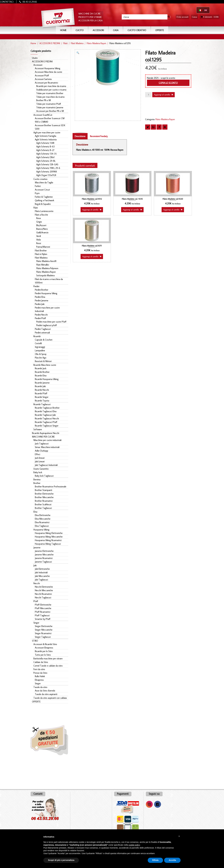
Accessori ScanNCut (43, 115)
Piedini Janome (42, 300)
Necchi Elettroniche (44, 587)
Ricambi (37, 336)
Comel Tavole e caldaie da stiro (48, 666)
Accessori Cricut (42, 190)
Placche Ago (41, 358)
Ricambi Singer (42, 397)
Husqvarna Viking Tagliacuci (48, 544)
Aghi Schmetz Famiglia (45, 136)
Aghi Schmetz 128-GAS (47, 164)
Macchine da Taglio (44, 182)
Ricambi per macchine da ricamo (51, 86)
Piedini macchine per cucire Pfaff (51, 322)
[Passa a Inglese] (206, 10)
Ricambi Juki (40, 386)
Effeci (37, 454)
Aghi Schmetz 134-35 (46, 154)
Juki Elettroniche (42, 569)
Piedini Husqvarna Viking (46, 293)
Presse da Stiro (40, 673)
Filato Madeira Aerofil (46, 261)
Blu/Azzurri (41, 225)
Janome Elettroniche (44, 551)
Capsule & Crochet (44, 340)
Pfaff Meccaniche (43, 608)
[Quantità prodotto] (148, 95)
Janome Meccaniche (44, 555)
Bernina (37, 479)
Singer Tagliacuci (43, 637)
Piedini (36, 286)
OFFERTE (160, 30)
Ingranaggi (40, 347)
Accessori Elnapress (44, 648)
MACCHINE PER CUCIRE (43, 437)
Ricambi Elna (41, 375)
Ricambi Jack (41, 368)
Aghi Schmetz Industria (46, 139)
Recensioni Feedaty (99, 136)
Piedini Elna (40, 297)
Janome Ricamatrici (44, 558)
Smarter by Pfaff (43, 619)
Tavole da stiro (40, 687)
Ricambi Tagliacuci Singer (47, 426)
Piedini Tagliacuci (43, 329)
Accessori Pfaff (42, 75)
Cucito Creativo (137, 30)
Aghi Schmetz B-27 (45, 150)
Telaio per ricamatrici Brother (50, 93)
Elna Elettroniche (43, 515)
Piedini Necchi (41, 315)
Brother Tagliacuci (43, 508)
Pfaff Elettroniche (43, 605)
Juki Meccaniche (42, 576)
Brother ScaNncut (43, 504)
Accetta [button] (172, 860)
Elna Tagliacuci (42, 526)
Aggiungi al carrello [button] (90, 210)
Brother (37, 483)
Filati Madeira (77, 43)
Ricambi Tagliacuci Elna (46, 411)
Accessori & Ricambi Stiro (45, 644)
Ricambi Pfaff (41, 393)
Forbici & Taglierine (44, 197)
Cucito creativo (40, 179)
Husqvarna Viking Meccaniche (49, 537)
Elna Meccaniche (43, 519)
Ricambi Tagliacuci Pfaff (46, 422)
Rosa (38, 218)
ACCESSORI (98, 30)
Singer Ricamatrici (43, 633)
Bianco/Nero (42, 229)
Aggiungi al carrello (162, 95)
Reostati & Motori (43, 361)
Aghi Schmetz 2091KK (47, 172)
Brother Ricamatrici (44, 501)
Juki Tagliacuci (41, 580)
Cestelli (38, 343)
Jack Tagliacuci (42, 444)
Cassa (194, 17)
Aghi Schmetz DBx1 (45, 157)
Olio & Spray (41, 354)
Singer (36, 623)
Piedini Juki (40, 304)
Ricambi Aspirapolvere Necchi (46, 433)
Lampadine (40, 350)
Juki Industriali (41, 572)
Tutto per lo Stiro (43, 655)
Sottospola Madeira (45, 275)
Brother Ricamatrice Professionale (51, 486)
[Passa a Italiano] (200, 10)
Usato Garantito (41, 469)
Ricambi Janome (42, 383)
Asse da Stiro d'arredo (45, 691)
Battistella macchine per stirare (48, 658)
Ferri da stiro (39, 669)
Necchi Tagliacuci (43, 597)
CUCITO (80, 30)
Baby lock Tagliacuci (44, 476)
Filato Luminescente (44, 211)
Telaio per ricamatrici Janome (50, 107)
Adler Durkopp (41, 451)
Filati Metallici (43, 265)
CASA (116, 30)
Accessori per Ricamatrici (46, 83)
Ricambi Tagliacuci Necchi (47, 418)
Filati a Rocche (41, 215)
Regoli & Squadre (43, 204)
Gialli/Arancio (42, 232)
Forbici (38, 186)
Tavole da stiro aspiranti (46, 694)
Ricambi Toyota (42, 401)
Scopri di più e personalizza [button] (61, 860)
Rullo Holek (40, 676)
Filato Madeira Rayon (96, 43)
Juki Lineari (40, 461)
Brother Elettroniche (44, 494)
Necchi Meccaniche (44, 590)
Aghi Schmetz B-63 (45, 147)
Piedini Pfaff (40, 318)
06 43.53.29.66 (30, 2)
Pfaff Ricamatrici (43, 612)
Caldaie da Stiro (41, 662)
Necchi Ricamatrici (43, 594)
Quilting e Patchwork (44, 200)
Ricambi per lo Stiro (44, 651)
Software (38, 429)
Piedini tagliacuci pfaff (47, 325)
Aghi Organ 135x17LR (46, 175)
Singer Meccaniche (44, 630)
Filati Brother (41, 250)
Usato (35, 58)
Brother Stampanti (43, 490)
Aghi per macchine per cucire (47, 132)
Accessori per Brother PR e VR (50, 111)
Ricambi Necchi (42, 390)
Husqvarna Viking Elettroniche (49, 533)
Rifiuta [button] (155, 860)
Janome (37, 547)
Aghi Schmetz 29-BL (46, 161)
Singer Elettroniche (44, 626)
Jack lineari (40, 458)
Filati (65, 43)
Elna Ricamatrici (42, 522)
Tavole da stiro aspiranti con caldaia (50, 698)
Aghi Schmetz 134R (45, 143)
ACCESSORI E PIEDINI (50, 43)
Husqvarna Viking (41, 530)
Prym (37, 193)
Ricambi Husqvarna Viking (47, 379)
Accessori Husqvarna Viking (48, 68)
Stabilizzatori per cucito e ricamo (51, 90)
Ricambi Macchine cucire (45, 365)
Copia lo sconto (168, 83)
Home (63, 30)
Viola (38, 240)
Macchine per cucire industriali (47, 440)
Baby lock (38, 472)
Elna (35, 512)
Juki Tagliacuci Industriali (46, 465)
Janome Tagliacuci (43, 562)
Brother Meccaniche (44, 497)
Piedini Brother (42, 290)
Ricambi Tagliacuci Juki (45, 415)
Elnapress (39, 680)
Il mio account (182, 17)
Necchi (37, 583)
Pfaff (36, 601)
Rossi (39, 243)
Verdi (39, 236)
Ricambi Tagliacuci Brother (47, 408)
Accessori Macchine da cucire (48, 72)
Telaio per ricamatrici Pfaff (49, 104)
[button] (79, 53)
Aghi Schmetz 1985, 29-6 (48, 168)
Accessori (38, 65)
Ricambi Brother (42, 372)
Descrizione (80, 136)
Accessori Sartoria (43, 79)
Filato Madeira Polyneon (47, 268)
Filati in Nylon (41, 254)
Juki (35, 565)
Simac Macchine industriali (47, 447)
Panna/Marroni (43, 247)
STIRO (35, 641)
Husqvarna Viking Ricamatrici (48, 540)
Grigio (39, 222)
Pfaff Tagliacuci (42, 615)
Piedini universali (42, 333)
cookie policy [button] (134, 845)
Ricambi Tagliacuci (42, 404)
